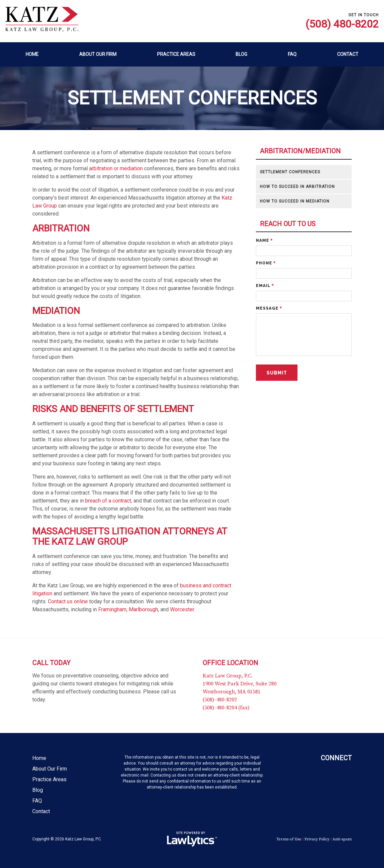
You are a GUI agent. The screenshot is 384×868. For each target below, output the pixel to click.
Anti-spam (342, 839)
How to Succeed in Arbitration (297, 187)
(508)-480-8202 (220, 700)
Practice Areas (176, 54)
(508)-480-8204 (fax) (226, 708)
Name (264, 240)
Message (269, 308)
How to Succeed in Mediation (295, 201)
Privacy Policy (317, 839)
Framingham (112, 609)
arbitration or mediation (116, 168)
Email (265, 286)
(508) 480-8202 (342, 24)
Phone (266, 263)
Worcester (182, 609)
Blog (241, 54)
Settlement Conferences (290, 172)
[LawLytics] (192, 839)
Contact (348, 54)
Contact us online (68, 601)
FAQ (292, 54)
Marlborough (143, 609)
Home (32, 54)
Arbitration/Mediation (300, 151)
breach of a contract (108, 501)
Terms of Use (289, 839)
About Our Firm (98, 54)
